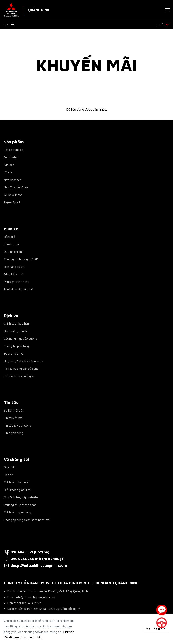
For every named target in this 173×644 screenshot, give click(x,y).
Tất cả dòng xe (14, 150)
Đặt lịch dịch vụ (14, 353)
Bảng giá (9, 236)
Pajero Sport (12, 202)
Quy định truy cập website (21, 497)
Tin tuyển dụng (14, 433)
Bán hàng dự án (14, 267)
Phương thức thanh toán (20, 505)
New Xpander (12, 180)
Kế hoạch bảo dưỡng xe (19, 376)
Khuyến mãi (11, 244)
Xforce (8, 172)
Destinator (11, 157)
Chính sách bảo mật (17, 482)
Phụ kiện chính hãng (17, 282)
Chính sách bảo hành (17, 323)
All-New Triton (13, 195)
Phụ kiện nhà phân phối (19, 289)
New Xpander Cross (16, 187)
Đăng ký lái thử (14, 274)
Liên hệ (9, 475)
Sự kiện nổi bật (14, 410)
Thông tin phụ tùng (16, 346)
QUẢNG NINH (39, 10)
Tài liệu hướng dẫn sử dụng (21, 368)
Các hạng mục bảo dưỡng (20, 338)
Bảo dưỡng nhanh (15, 331)
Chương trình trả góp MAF (21, 259)
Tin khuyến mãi (14, 418)
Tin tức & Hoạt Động (17, 425)
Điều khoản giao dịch (17, 490)
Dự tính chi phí (13, 251)
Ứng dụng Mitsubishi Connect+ (24, 361)
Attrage (9, 165)
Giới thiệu (10, 467)
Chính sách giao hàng (17, 512)
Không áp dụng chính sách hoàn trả (27, 520)
